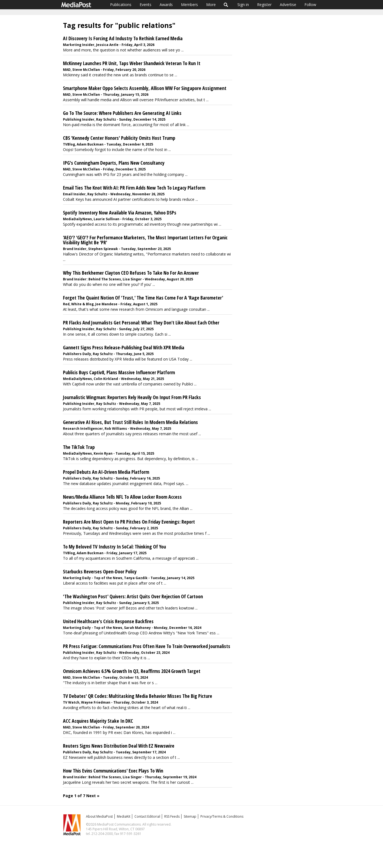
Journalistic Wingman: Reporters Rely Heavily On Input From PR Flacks (132, 397)
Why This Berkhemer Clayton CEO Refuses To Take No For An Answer (131, 273)
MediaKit (124, 816)
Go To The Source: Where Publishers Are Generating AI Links (122, 113)
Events (146, 5)
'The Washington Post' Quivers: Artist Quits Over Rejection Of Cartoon (133, 596)
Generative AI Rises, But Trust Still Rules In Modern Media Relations (130, 422)
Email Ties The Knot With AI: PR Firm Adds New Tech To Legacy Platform (134, 188)
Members (189, 5)
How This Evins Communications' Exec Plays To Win (113, 771)
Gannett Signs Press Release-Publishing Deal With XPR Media (124, 347)
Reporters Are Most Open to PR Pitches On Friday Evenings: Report (129, 522)
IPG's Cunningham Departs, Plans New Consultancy (114, 163)
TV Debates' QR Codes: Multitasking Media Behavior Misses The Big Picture (138, 696)
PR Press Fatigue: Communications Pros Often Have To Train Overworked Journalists (147, 646)
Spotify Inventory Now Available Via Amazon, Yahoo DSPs (120, 213)
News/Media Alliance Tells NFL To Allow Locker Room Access (122, 497)
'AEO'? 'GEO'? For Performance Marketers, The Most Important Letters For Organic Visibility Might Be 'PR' (145, 240)
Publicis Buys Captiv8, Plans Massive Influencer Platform (119, 372)
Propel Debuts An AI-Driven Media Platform (106, 472)
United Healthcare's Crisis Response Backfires (108, 621)
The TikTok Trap (79, 447)
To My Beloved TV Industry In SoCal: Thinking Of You (114, 547)
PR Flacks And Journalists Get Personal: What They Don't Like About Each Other (141, 323)
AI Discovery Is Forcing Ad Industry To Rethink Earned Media (123, 38)
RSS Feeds (172, 816)
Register (264, 5)
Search (226, 5)
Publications (121, 5)
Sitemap (190, 816)
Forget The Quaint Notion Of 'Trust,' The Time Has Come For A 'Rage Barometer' (143, 298)
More (211, 5)
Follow (310, 5)
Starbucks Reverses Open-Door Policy (100, 571)
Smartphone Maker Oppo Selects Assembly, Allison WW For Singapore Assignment (145, 88)
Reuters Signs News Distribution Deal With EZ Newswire (119, 746)
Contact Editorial (147, 816)
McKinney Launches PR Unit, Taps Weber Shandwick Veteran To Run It (132, 63)
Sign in (243, 5)
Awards (166, 5)
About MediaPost (99, 816)
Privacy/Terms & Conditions (222, 816)
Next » (93, 796)
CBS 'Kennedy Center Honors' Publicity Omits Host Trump (119, 138)
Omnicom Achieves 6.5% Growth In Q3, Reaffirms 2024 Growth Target (132, 671)
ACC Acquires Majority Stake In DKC (98, 721)
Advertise (288, 5)
